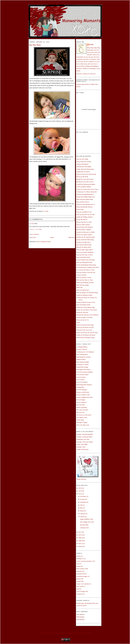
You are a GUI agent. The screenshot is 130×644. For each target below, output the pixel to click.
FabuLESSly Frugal (82, 367)
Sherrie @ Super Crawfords (84, 317)
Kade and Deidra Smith (83, 257)
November (83, 496)
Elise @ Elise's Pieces (83, 202)
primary (79, 579)
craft (78, 564)
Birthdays (79, 559)
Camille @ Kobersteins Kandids (86, 184)
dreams (79, 566)
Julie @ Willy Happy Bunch (85, 250)
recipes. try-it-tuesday (83, 584)
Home (52, 237)
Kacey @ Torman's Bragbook (85, 252)
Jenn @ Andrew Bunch (83, 225)
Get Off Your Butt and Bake (85, 372)
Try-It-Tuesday (81, 591)
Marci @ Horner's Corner (84, 277)
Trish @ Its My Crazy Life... (85, 330)
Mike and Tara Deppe (83, 285)
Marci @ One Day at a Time (85, 280)
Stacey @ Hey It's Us (83, 320)
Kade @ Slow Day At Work (85, 255)
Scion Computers (81, 402)
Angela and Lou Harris (83, 172)
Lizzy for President (82, 382)
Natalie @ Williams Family (84, 295)
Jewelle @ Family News (84, 242)
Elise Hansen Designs (83, 362)
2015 (80, 488)
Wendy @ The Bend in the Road (86, 335)
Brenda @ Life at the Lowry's (85, 182)
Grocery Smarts (81, 377)
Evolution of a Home (83, 365)
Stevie (78, 322)
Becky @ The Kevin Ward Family (86, 174)
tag (77, 589)
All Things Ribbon (82, 347)
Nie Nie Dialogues (82, 390)
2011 (80, 532)
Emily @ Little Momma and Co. (86, 204)
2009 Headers (80, 619)
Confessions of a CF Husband (85, 352)
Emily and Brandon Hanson (85, 207)
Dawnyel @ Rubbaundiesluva (85, 194)
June (81, 505)
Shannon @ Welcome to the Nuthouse (87, 315)
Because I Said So (82, 349)
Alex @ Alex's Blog (82, 159)
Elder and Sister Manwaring (85, 199)
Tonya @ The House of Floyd (85, 327)
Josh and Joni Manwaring (84, 245)
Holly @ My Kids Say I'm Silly (86, 215)
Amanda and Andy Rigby (84, 167)
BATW (79, 556)
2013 (80, 491)
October (82, 499)
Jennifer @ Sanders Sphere (84, 235)
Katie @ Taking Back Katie (84, 262)
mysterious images (82, 576)
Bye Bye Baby (35, 45)
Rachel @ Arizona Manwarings (86, 307)
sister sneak (80, 586)
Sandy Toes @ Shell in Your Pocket (87, 310)
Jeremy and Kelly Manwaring (85, 240)
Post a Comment (34, 234)
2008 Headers (80, 617)
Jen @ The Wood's (82, 219)
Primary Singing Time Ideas (85, 397)
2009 (80, 538)
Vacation (79, 594)
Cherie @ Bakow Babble (84, 187)
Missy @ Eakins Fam (83, 290)
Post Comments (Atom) (44, 242)
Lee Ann (32, 223)
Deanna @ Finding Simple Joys (86, 197)
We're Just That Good (83, 425)
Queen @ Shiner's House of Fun (86, 302)
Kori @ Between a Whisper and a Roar (88, 267)
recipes (79, 581)
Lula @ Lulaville (81, 275)
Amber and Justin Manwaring (85, 169)
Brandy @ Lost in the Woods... (85, 179)
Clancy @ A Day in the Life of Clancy (88, 189)
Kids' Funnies (80, 569)
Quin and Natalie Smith (83, 305)
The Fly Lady (80, 412)
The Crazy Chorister (82, 410)
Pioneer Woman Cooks (83, 395)
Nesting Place (80, 387)
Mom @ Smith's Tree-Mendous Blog (87, 293)
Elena (91, 45)
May (81, 508)
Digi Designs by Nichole (84, 357)
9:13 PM (46, 211)
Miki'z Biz (80, 287)
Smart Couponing (82, 407)
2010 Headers (80, 614)
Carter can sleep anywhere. (84, 561)
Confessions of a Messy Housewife (87, 192)
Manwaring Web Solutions (84, 385)
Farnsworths (80, 209)
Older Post (71, 237)
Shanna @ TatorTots (82, 312)
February (83, 514)
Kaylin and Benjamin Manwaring (86, 265)
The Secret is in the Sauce (84, 415)
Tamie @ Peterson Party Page (85, 325)
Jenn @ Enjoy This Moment (85, 227)
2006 (80, 546)
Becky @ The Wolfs (82, 177)
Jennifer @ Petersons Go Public (86, 232)
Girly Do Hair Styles (82, 375)
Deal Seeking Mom (82, 354)
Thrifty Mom (80, 420)
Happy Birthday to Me (87, 519)
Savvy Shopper (81, 400)
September (83, 502)
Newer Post (32, 237)
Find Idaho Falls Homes (83, 369)
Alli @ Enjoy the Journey (84, 162)
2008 (80, 541)
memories (79, 571)
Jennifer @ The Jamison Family (86, 237)
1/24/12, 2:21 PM (35, 229)
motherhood (80, 574)
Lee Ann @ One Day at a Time (85, 270)
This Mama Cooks (82, 417)
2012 (80, 494)
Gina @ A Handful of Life (84, 212)
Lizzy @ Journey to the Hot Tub (86, 272)
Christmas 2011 (85, 528)
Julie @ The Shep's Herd (84, 247)
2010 (80, 535)
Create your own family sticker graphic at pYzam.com (65, 633)
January (82, 517)
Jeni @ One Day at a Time (84, 222)
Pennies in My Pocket (83, 392)
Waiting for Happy (82, 422)
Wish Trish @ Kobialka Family (86, 337)
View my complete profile (86, 74)
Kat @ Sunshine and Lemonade (86, 260)
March (82, 511)
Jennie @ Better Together (84, 230)
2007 (80, 544)
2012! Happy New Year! (87, 522)
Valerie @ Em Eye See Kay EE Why (87, 333)
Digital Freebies (81, 359)
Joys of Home (80, 380)
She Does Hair (81, 405)
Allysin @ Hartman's (83, 164)
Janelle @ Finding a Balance (85, 217)
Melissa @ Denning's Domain (85, 282)
